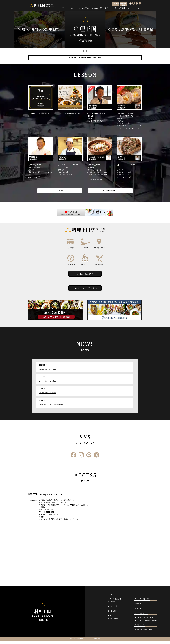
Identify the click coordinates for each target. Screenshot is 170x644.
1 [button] (84, 51)
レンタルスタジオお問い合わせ (147, 624)
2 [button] (86, 51)
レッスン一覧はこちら (85, 275)
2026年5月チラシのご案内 (47, 384)
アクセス (108, 8)
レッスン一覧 (97, 8)
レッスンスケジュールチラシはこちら (85, 291)
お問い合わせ (114, 622)
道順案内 (42, 510)
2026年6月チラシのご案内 (47, 373)
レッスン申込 (84, 8)
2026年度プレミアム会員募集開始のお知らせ (53, 408)
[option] (85, 29)
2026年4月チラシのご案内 (47, 396)
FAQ (111, 619)
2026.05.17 (85, 58)
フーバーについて (69, 8)
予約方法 (112, 605)
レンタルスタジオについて (145, 621)
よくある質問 (120, 8)
